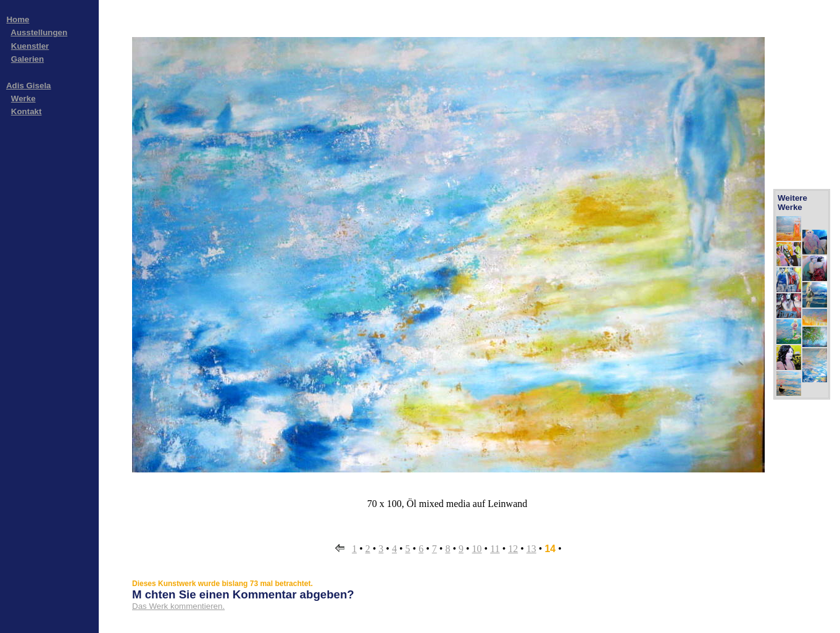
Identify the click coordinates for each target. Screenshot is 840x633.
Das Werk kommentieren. (178, 606)
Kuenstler (30, 46)
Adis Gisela (29, 86)
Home (18, 19)
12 (513, 549)
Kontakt (27, 111)
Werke (23, 99)
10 (477, 549)
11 (495, 549)
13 (531, 549)
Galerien (27, 59)
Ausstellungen (39, 32)
